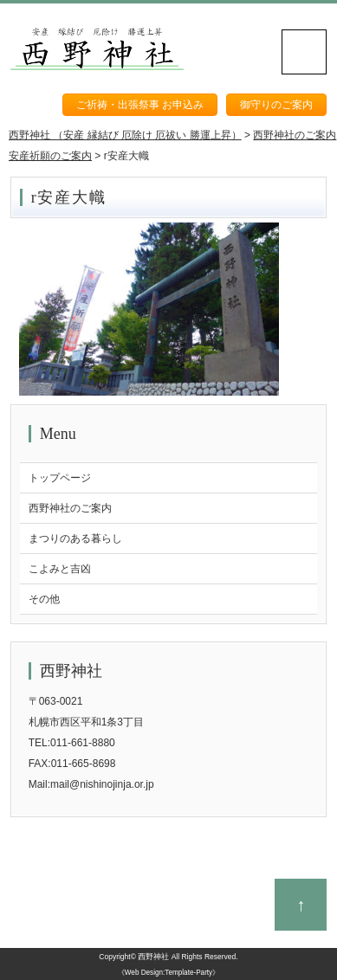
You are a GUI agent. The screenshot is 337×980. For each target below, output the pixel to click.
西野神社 (153, 957)
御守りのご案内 (276, 105)
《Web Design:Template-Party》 (168, 973)
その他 (44, 599)
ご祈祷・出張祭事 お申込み (140, 105)
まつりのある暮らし (75, 538)
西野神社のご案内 (70, 508)
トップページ (60, 478)
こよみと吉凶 (60, 569)
